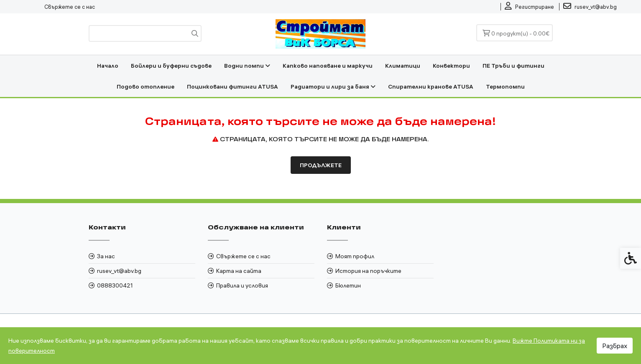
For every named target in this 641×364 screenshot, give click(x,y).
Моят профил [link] (355, 256)
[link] (529, 7)
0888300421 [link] (115, 285)
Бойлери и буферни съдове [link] (171, 66)
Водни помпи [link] (247, 66)
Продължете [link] (321, 165)
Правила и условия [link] (242, 285)
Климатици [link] (403, 66)
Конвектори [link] (451, 66)
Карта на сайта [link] (239, 271)
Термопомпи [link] (505, 87)
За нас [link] (106, 256)
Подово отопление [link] (146, 87)
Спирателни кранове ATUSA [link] (431, 87)
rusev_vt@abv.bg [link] (119, 271)
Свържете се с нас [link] (70, 7)
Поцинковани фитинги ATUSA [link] (232, 87)
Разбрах (615, 346)
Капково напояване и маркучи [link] (328, 66)
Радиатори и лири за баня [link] (333, 87)
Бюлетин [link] (348, 285)
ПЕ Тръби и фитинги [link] (513, 66)
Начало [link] (108, 66)
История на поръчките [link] (368, 271)
